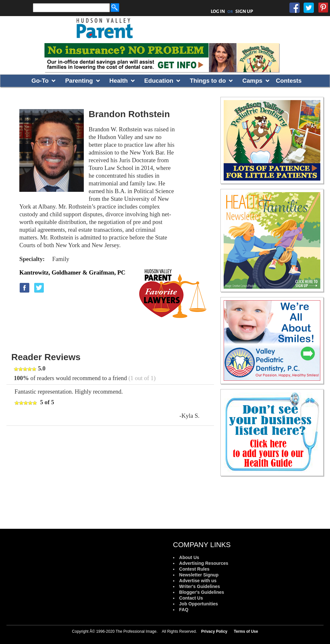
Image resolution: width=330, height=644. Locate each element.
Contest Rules (194, 569)
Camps (252, 81)
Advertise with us (198, 581)
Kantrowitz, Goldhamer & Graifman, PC (72, 272)
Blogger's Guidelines (202, 592)
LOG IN (218, 11)
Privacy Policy (214, 631)
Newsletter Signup (199, 575)
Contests (289, 81)
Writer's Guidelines (200, 586)
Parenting (79, 81)
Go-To (40, 81)
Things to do (208, 81)
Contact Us (191, 598)
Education (159, 81)
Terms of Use (246, 631)
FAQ (184, 610)
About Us (189, 557)
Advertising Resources (204, 563)
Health (118, 81)
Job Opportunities (199, 604)
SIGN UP (244, 11)
